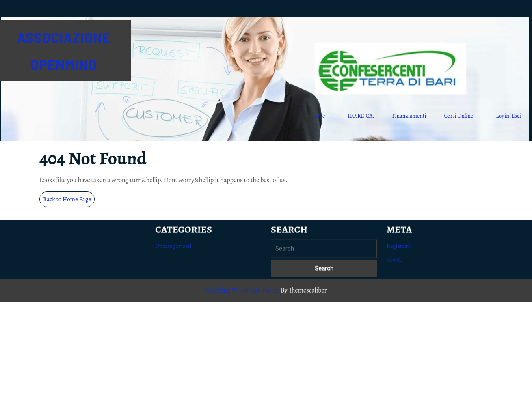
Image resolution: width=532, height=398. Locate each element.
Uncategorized (173, 250)
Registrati (399, 250)
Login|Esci (508, 116)
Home (318, 116)
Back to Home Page (69, 201)
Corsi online (458, 116)
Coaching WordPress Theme (242, 294)
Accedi (395, 263)
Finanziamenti (409, 116)
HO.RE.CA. (361, 116)
